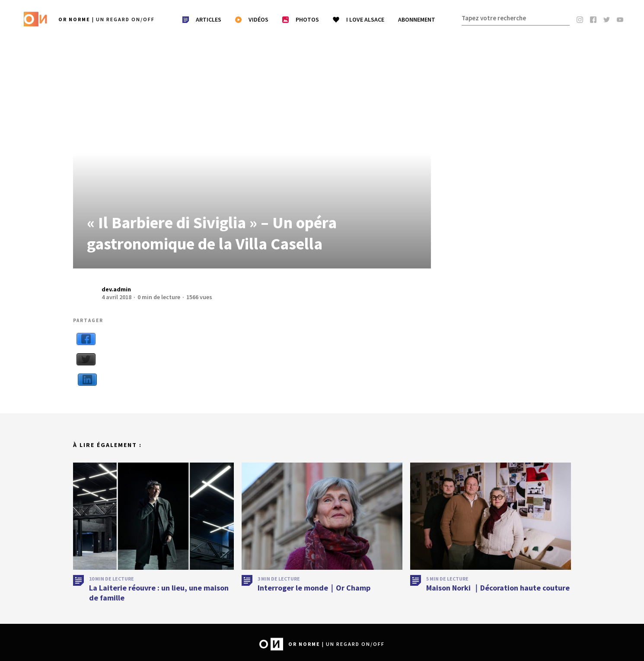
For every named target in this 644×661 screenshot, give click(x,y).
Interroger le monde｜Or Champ (314, 593)
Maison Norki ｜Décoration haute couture (498, 593)
